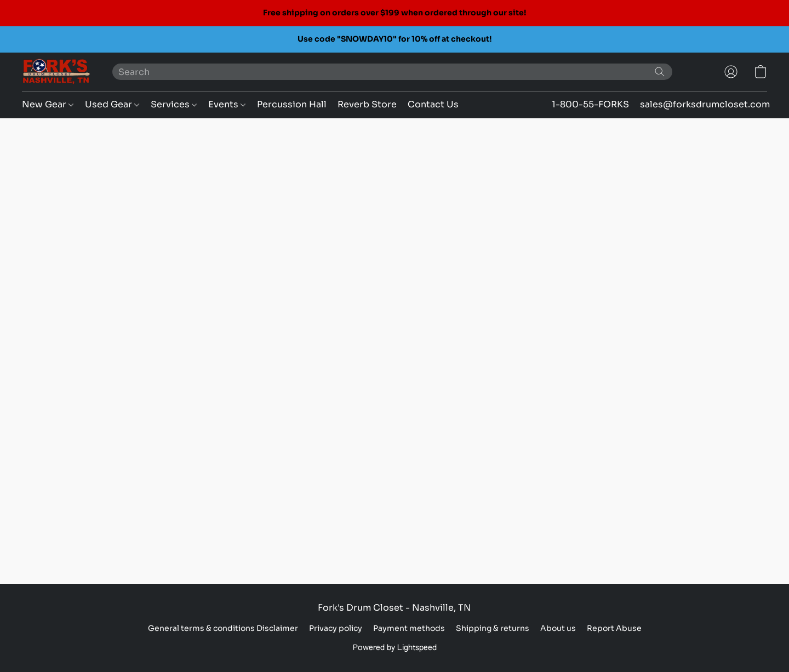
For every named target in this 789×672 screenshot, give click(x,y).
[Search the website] (660, 72)
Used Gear (112, 104)
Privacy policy (336, 628)
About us (558, 628)
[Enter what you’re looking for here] (392, 72)
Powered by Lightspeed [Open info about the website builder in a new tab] (395, 648)
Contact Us (433, 104)
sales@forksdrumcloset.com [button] (705, 104)
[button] (56, 72)
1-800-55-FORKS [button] (590, 104)
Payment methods (409, 628)
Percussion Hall (292, 104)
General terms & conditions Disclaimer (223, 628)
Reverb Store (367, 104)
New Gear (48, 104)
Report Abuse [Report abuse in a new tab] (614, 628)
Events (227, 104)
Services (174, 104)
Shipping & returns (493, 628)
